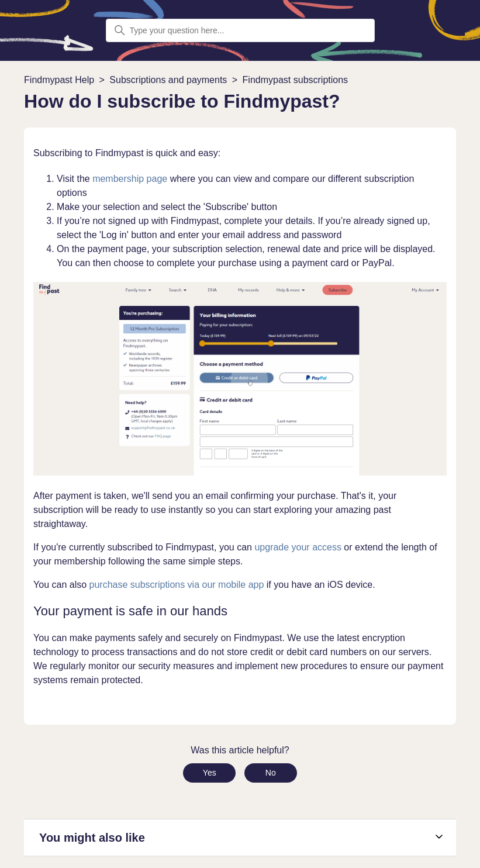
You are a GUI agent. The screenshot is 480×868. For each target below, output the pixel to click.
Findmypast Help (59, 80)
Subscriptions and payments (168, 80)
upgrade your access (298, 547)
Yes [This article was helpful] (210, 773)
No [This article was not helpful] (271, 773)
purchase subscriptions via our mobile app (177, 585)
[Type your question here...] (240, 30)
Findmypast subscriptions (296, 80)
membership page (130, 179)
